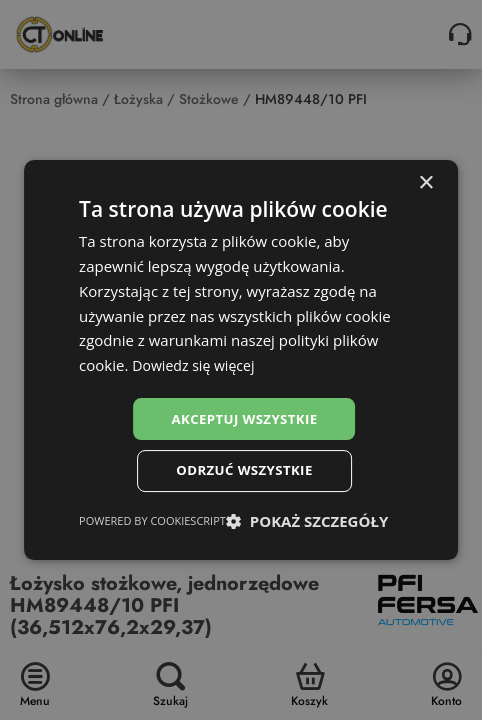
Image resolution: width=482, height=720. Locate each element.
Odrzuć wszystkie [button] (244, 471)
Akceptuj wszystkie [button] (244, 417)
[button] (307, 523)
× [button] (425, 181)
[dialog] (241, 360)
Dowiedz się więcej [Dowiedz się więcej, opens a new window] (197, 363)
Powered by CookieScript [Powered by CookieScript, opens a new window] (152, 522)
